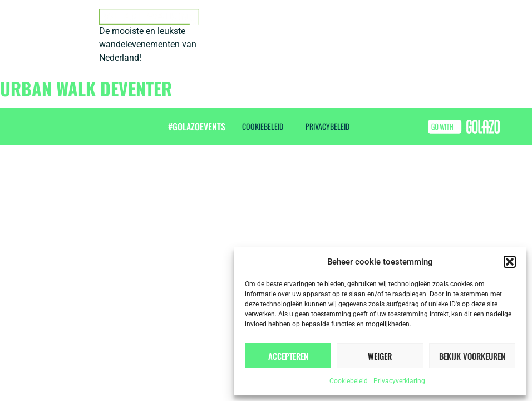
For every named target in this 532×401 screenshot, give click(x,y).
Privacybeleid (327, 126)
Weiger (380, 356)
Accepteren (288, 356)
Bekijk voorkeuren (472, 356)
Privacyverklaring (399, 381)
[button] (510, 262)
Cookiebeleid (349, 381)
